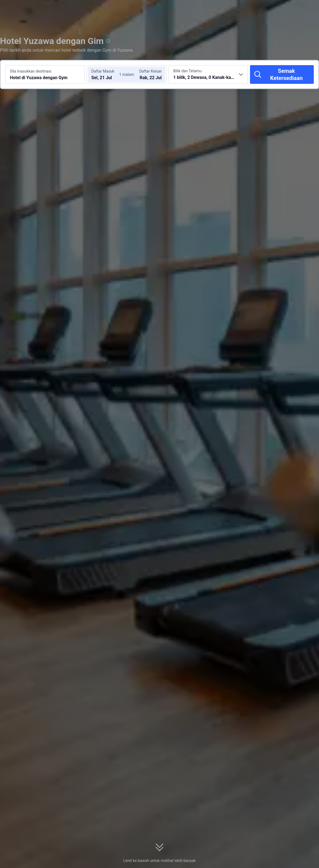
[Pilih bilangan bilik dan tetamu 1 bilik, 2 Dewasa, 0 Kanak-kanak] (208, 74)
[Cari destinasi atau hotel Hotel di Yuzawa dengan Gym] (45, 74)
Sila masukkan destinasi (31, 71)
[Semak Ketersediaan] (282, 74)
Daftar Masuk (103, 71)
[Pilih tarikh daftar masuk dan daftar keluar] (107, 74)
